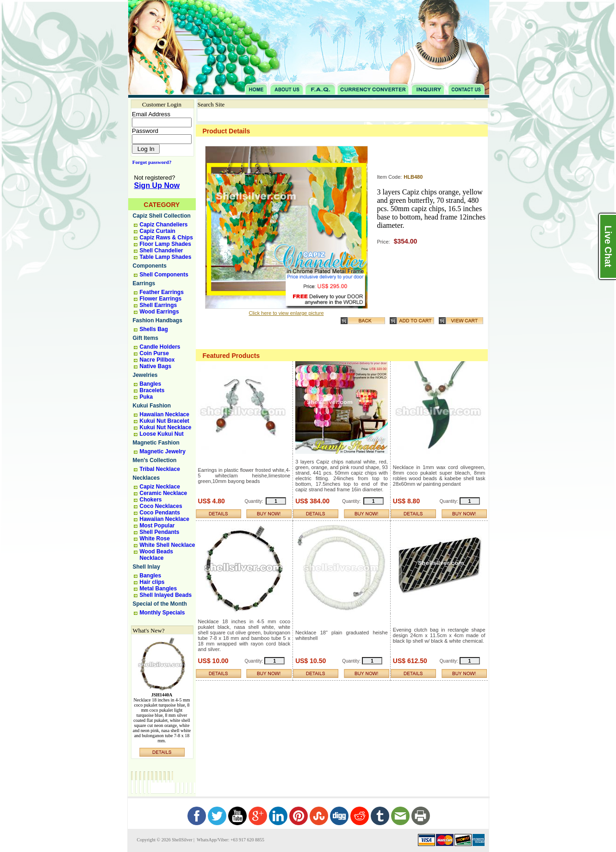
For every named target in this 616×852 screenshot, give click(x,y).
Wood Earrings (159, 312)
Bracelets (152, 390)
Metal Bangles (159, 589)
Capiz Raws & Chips (166, 238)
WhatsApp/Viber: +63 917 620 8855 (230, 840)
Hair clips (152, 582)
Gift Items (146, 338)
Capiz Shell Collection (162, 216)
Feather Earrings (162, 292)
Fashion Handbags (158, 320)
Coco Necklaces (161, 506)
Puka (146, 397)
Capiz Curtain (158, 231)
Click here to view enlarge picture (286, 313)
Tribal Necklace (160, 469)
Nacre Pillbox (157, 360)
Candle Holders (160, 347)
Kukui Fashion (152, 406)
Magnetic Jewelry (163, 451)
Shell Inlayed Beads (166, 595)
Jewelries (145, 375)
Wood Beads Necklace (156, 555)
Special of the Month (160, 604)
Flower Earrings (161, 299)
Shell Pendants (160, 532)
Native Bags (156, 366)
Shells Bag (154, 329)
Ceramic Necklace (164, 493)
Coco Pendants (160, 513)
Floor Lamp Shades (165, 244)
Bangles (151, 384)
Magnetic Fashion (156, 443)
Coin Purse (154, 353)
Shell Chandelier (162, 251)
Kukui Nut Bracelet (165, 421)
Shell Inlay (146, 567)
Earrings (144, 283)
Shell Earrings (159, 305)
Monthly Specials (162, 613)
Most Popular (157, 526)
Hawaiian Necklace (165, 414)
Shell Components (164, 275)
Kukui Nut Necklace (166, 427)
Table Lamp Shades (166, 257)
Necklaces (146, 478)
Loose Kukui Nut (162, 434)
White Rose (155, 539)
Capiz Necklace (160, 487)
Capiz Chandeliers (164, 225)
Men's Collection (155, 460)
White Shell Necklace (168, 545)
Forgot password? (150, 162)
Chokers (151, 500)
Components (150, 266)
